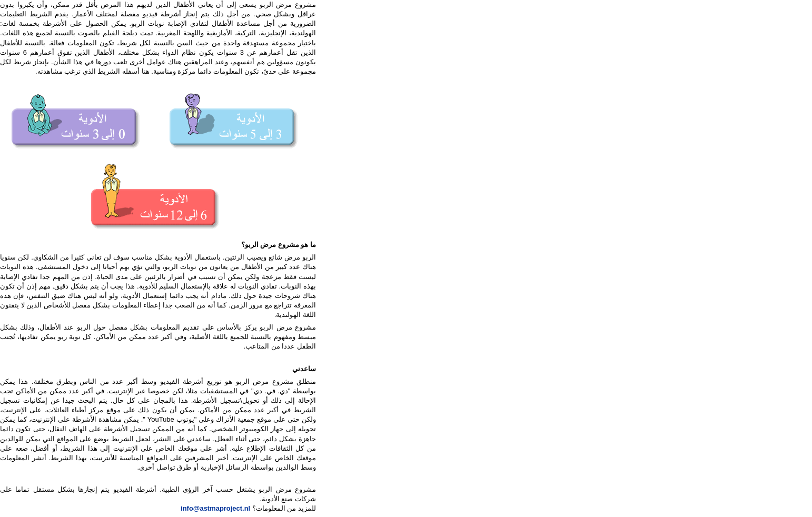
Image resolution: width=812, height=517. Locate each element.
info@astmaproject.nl (215, 508)
